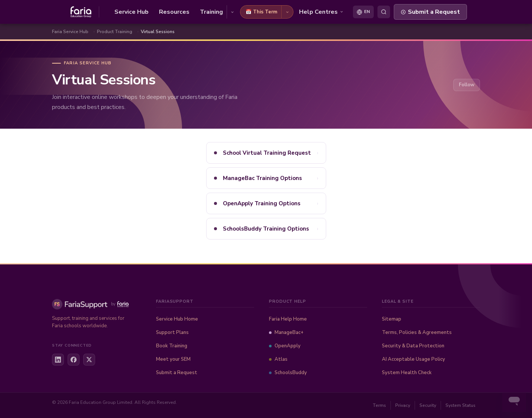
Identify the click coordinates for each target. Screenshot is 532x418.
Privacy (403, 405)
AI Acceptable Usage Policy (413, 359)
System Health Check (407, 373)
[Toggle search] (384, 12)
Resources (174, 12)
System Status (460, 405)
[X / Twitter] (89, 360)
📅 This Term (261, 12)
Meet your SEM (173, 359)
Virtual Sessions (158, 32)
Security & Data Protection (413, 346)
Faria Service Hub (70, 32)
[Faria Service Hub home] (85, 12)
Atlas (278, 359)
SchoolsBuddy (288, 373)
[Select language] (363, 12)
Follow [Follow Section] (467, 85)
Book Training (172, 346)
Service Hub (132, 12)
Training (211, 12)
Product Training (115, 32)
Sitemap (392, 319)
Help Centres (321, 12)
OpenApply (285, 346)
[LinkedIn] (58, 360)
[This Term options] (287, 12)
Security (428, 405)
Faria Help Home (288, 319)
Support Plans (172, 332)
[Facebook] (74, 360)
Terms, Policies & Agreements (417, 332)
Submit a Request (430, 12)
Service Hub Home (177, 319)
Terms (379, 405)
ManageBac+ (286, 332)
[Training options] (232, 12)
